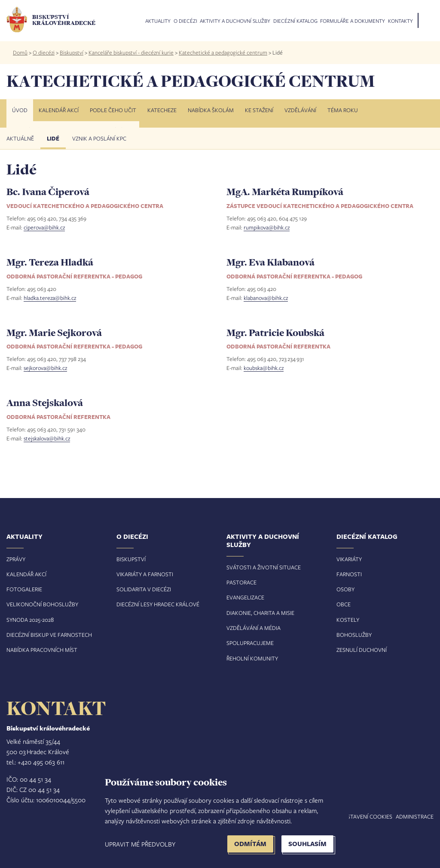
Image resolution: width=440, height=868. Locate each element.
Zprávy (16, 559)
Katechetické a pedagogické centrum (223, 52)
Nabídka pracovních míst (42, 650)
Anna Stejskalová (45, 403)
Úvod (20, 110)
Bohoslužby (354, 635)
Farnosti (349, 574)
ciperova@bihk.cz (44, 227)
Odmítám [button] (250, 844)
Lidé (53, 138)
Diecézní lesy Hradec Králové (158, 604)
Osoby (345, 589)
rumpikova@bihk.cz (267, 227)
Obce (344, 604)
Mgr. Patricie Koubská (275, 333)
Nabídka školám (211, 110)
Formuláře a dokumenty (353, 21)
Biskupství (72, 52)
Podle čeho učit (113, 110)
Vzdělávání (300, 110)
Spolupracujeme (250, 643)
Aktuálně (20, 138)
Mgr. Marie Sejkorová (54, 333)
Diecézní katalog (295, 21)
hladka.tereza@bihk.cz (50, 298)
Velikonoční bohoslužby (42, 604)
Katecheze (162, 110)
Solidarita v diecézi (144, 589)
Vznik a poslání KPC (99, 138)
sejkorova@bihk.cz (45, 368)
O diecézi (185, 21)
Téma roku (343, 110)
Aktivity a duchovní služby (235, 21)
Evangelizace (245, 597)
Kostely (348, 620)
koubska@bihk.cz (264, 368)
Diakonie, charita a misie (260, 613)
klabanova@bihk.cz (266, 298)
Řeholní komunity (252, 658)
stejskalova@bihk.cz (47, 438)
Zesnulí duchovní (362, 650)
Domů (20, 52)
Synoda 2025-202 (29, 620)
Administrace (415, 816)
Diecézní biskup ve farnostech (49, 635)
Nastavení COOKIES (366, 816)
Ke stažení (259, 110)
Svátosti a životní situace (264, 567)
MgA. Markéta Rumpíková (285, 192)
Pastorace (241, 582)
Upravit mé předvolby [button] (140, 844)
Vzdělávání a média (254, 628)
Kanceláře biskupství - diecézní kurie (131, 52)
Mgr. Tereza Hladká (50, 262)
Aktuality (158, 21)
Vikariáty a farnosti (145, 574)
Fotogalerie (24, 589)
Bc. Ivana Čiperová (48, 192)
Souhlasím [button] (307, 844)
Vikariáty (349, 559)
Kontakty (400, 21)
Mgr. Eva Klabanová (270, 262)
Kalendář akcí (59, 110)
